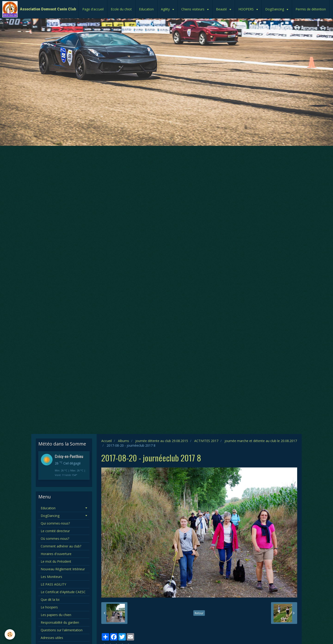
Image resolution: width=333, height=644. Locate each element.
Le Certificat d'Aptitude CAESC (63, 592)
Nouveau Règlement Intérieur (63, 569)
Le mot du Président (56, 561)
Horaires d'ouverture (56, 554)
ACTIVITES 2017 (206, 441)
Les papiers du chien (56, 615)
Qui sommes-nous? (55, 523)
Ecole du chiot (121, 9)
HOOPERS (247, 9)
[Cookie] (10, 634)
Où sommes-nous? (55, 539)
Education (146, 9)
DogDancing (275, 9)
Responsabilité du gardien (60, 622)
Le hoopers (49, 607)
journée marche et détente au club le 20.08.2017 (261, 441)
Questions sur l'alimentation (62, 630)
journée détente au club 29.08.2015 (162, 441)
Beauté (222, 9)
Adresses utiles (52, 638)
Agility (166, 9)
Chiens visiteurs (193, 9)
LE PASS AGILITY (53, 584)
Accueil (106, 441)
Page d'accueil (93, 9)
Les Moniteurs (51, 577)
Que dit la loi (50, 600)
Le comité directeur (55, 531)
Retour (199, 613)
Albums (123, 441)
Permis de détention (311, 9)
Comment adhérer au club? (61, 546)
